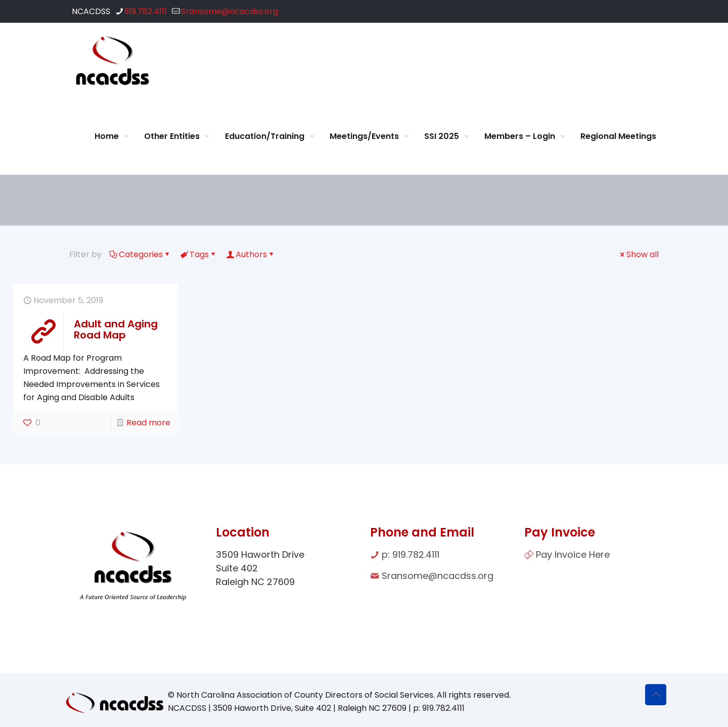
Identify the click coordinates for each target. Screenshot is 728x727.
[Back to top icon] (656, 695)
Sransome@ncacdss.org (438, 576)
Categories (140, 254)
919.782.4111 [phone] (146, 11)
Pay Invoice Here (573, 554)
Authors (251, 254)
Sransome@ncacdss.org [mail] (230, 11)
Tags (198, 254)
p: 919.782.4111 (411, 554)
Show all (639, 254)
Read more (148, 423)
